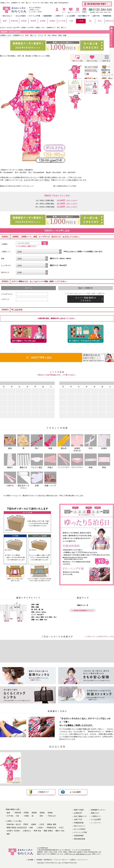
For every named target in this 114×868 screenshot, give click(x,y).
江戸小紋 (10, 816)
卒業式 (26, 824)
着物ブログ (95, 813)
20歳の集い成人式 (14, 824)
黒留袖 (34, 813)
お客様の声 (78, 813)
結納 (31, 827)
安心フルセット (8, 16)
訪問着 (26, 813)
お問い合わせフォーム (83, 854)
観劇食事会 (48, 831)
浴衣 (41, 816)
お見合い (41, 827)
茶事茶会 (38, 831)
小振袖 (26, 816)
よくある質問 (71, 16)
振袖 (8, 813)
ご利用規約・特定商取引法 (44, 860)
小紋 (17, 816)
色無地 (50, 813)
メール (73, 854)
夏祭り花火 (60, 831)
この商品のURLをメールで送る (66, 186)
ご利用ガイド (59, 16)
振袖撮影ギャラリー (98, 810)
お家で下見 (96, 16)
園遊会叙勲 (52, 824)
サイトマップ (82, 860)
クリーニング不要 (35, 16)
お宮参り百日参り (14, 831)
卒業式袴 (18, 813)
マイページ (78, 12)
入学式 (42, 824)
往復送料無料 (48, 16)
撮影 (8, 834)
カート (64, 12)
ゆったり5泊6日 (21, 16)
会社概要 (31, 860)
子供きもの (52, 816)
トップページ (96, 823)
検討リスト (71, 11)
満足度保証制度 (80, 839)
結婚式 (34, 824)
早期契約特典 (107, 16)
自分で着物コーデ (84, 16)
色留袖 (42, 813)
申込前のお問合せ (84, 12)
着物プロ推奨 (79, 810)
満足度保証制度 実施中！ (97, 4)
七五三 (61, 827)
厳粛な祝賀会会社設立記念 (17, 827)
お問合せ (73, 860)
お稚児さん (27, 831)
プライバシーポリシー (61, 860)
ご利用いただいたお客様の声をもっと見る (100, 637)
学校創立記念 (51, 827)
